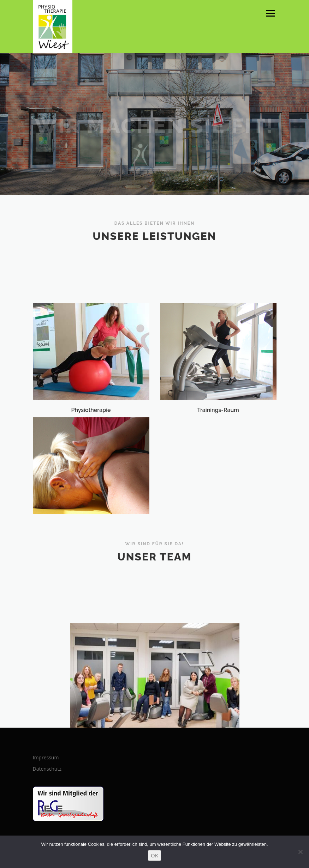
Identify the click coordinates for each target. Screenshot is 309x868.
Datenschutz (47, 769)
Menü (270, 13)
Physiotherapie (91, 434)
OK (154, 855)
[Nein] (300, 852)
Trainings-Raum (218, 434)
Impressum (46, 757)
